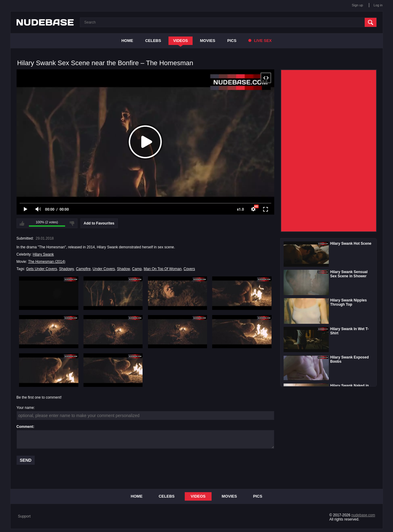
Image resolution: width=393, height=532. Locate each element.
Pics (232, 41)
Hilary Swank (43, 254)
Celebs (153, 41)
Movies (208, 41)
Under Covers (104, 269)
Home (127, 41)
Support (24, 516)
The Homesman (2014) (47, 262)
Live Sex (260, 41)
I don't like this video (72, 223)
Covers (189, 269)
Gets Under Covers (42, 269)
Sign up (357, 5)
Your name (25, 408)
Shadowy (66, 269)
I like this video (22, 223)
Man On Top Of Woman (163, 269)
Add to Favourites (99, 223)
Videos (180, 41)
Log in (378, 5)
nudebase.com (363, 515)
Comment (25, 427)
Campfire (83, 269)
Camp (137, 269)
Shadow (123, 269)
